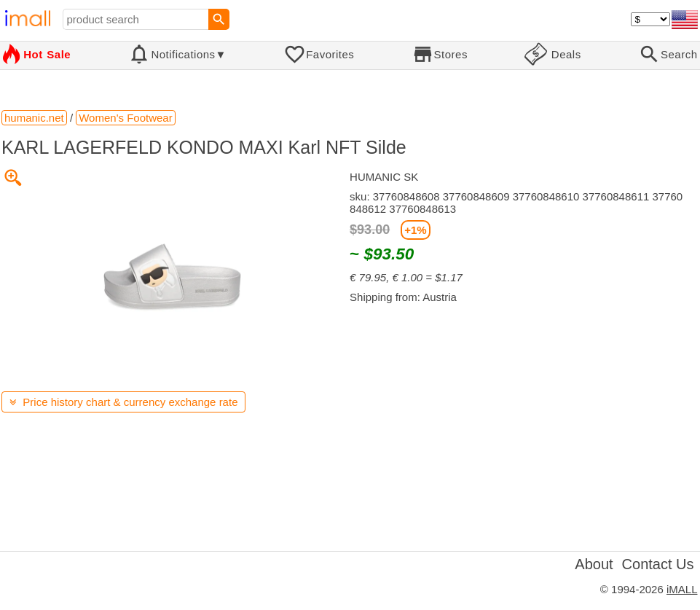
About (594, 564)
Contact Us (658, 564)
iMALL (682, 589)
